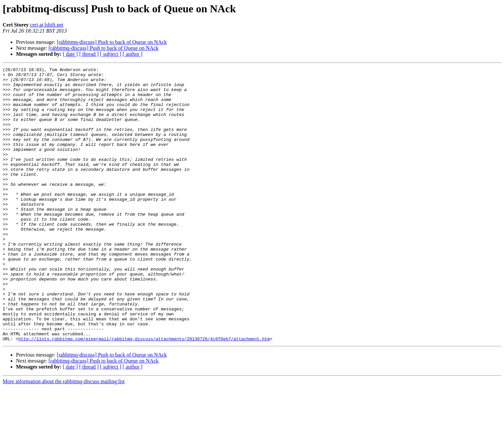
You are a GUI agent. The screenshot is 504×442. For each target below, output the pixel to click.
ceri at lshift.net (47, 25)
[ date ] (70, 54)
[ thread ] (89, 54)
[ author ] (133, 54)
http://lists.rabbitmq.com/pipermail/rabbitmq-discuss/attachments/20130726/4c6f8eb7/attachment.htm (144, 393)
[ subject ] (111, 54)
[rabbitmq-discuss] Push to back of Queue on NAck (112, 42)
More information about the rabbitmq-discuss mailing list (64, 436)
